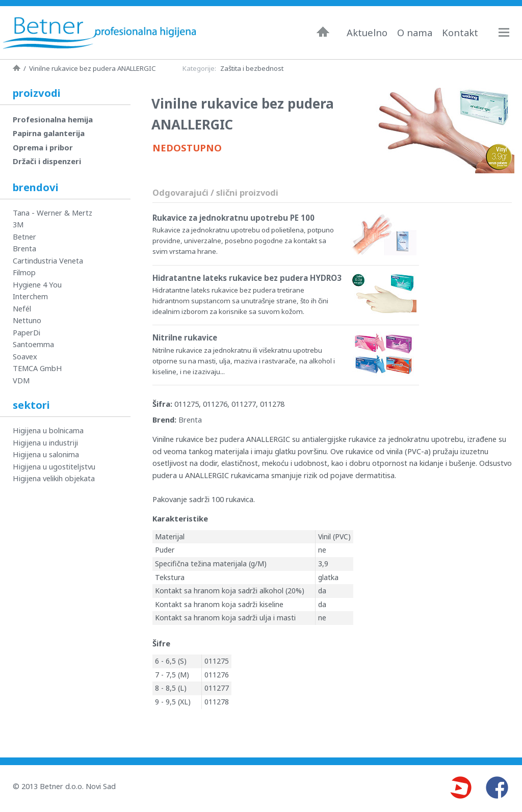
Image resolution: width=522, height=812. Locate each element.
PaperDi (27, 332)
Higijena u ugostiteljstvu (54, 466)
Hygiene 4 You (37, 284)
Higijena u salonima (46, 454)
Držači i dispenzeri (47, 161)
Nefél (22, 308)
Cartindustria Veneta (48, 260)
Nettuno (27, 320)
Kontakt (460, 33)
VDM (21, 380)
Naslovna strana (17, 68)
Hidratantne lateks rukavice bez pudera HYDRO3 (247, 278)
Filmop (24, 272)
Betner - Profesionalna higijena (99, 33)
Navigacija (509, 32)
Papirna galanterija (49, 133)
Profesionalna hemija (53, 119)
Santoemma (33, 344)
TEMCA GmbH (37, 368)
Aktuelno (367, 33)
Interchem (30, 296)
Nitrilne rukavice (185, 337)
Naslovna (323, 32)
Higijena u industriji (45, 442)
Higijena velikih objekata (54, 478)
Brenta (190, 420)
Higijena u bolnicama (48, 430)
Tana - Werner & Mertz (53, 213)
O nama (415, 33)
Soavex (25, 356)
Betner (24, 237)
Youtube (460, 788)
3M (18, 224)
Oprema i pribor (43, 147)
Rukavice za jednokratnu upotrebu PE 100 (233, 218)
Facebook (497, 788)
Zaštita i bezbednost (252, 68)
